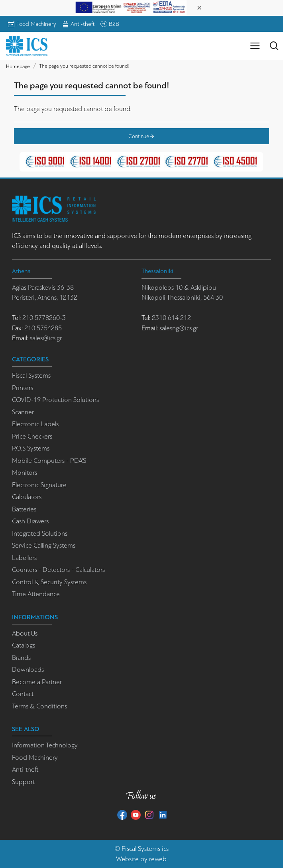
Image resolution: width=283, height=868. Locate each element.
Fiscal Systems (141, 849)
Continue (139, 136)
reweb (158, 859)
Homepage (18, 66)
